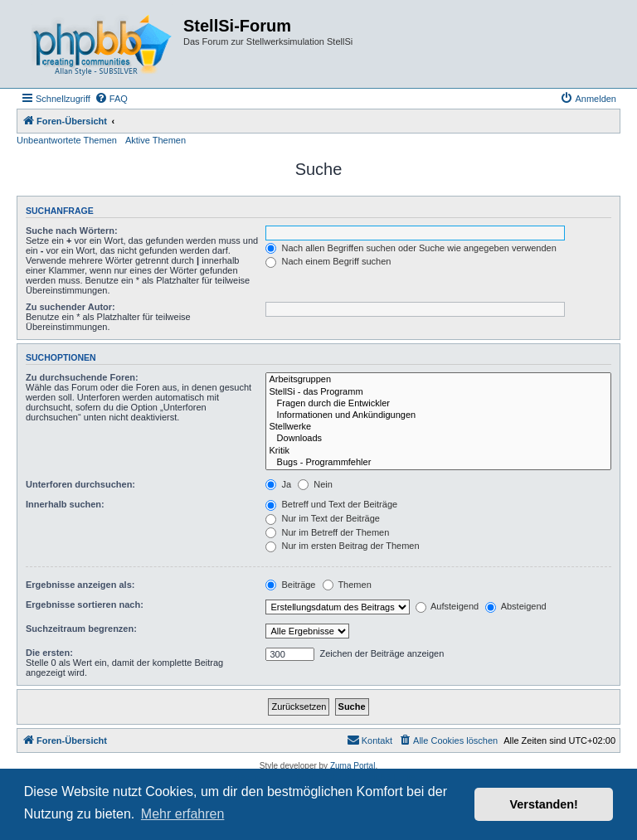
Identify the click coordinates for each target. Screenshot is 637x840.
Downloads (438, 439)
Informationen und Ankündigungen (438, 415)
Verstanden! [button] (544, 804)
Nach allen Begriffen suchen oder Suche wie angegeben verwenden (411, 248)
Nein (315, 484)
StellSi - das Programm (438, 392)
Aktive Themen (156, 140)
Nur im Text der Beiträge (322, 518)
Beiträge (290, 585)
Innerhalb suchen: (65, 504)
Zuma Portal (353, 766)
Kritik (438, 451)
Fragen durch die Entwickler (438, 404)
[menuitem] (111, 99)
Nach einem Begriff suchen (328, 261)
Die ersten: (49, 653)
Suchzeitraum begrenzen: (81, 629)
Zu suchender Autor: (71, 307)
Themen (347, 585)
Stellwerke (438, 427)
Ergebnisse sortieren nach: (85, 605)
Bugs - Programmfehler (438, 463)
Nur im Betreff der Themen (327, 532)
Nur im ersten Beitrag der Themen (342, 546)
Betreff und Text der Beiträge (331, 504)
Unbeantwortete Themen (67, 140)
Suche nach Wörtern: (72, 231)
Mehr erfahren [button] (183, 814)
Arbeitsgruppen (438, 380)
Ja (278, 484)
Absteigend (516, 606)
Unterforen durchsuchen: (80, 484)
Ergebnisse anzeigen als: (80, 585)
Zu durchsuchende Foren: (82, 377)
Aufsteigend (447, 606)
